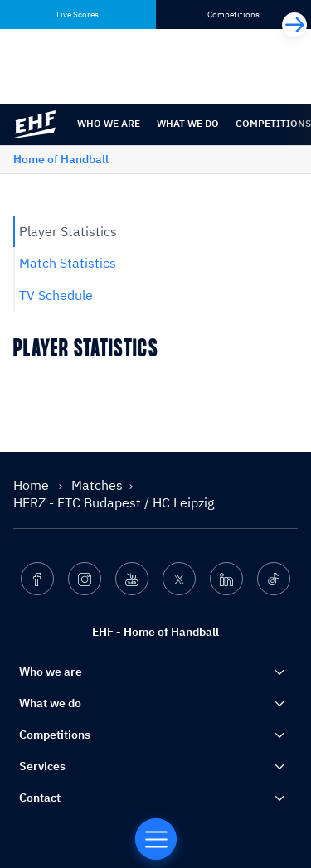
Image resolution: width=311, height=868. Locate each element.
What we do (188, 123)
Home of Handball (61, 159)
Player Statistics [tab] (68, 231)
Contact (40, 798)
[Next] (294, 25)
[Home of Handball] (156, 839)
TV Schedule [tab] (56, 295)
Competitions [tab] (233, 15)
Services (42, 766)
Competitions (55, 735)
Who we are (109, 123)
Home (33, 485)
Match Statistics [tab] (68, 263)
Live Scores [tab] (78, 15)
